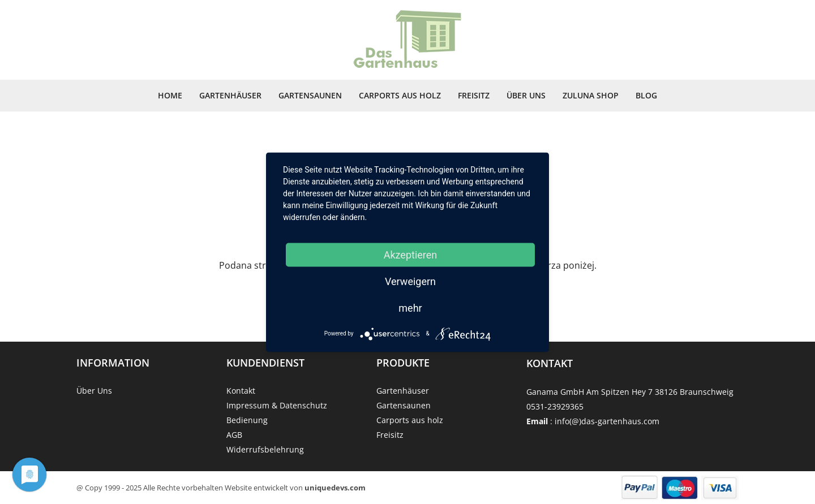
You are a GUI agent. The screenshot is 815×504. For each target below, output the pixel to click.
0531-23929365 (555, 406)
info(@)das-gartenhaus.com (607, 421)
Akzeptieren (411, 254)
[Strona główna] (407, 40)
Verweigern (410, 281)
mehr (410, 307)
